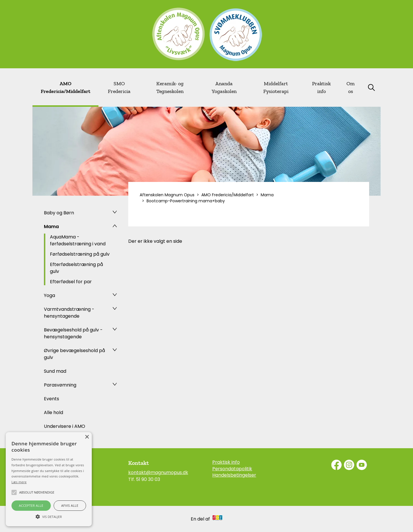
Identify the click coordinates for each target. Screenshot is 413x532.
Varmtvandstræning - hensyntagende (69, 313)
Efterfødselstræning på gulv (76, 268)
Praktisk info (321, 87)
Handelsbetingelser (234, 475)
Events (51, 399)
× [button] (87, 437)
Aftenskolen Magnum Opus (167, 195)
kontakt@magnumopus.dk (158, 472)
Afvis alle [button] (70, 505)
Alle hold (53, 412)
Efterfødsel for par (71, 282)
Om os (351, 87)
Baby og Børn (59, 213)
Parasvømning (60, 385)
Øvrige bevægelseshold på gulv (74, 354)
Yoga (49, 295)
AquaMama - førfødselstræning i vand (78, 240)
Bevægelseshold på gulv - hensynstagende (73, 333)
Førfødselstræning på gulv (80, 254)
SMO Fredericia (119, 87)
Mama (51, 227)
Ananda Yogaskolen (224, 87)
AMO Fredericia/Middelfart (66, 87)
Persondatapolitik (232, 469)
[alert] (49, 479)
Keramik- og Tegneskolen (170, 87)
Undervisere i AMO (65, 426)
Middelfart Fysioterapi (276, 87)
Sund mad (55, 371)
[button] (49, 516)
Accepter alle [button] (31, 505)
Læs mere (19, 482)
